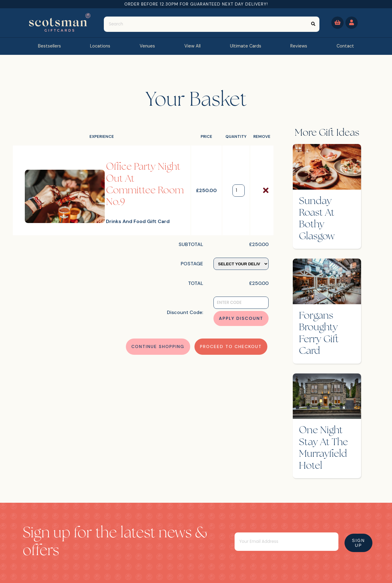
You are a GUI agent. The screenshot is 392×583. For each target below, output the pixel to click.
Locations (100, 46)
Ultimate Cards (246, 46)
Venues (147, 46)
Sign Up (358, 543)
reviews (299, 46)
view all (192, 46)
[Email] (286, 542)
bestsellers (49, 46)
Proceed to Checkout (231, 346)
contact (345, 46)
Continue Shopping (158, 346)
